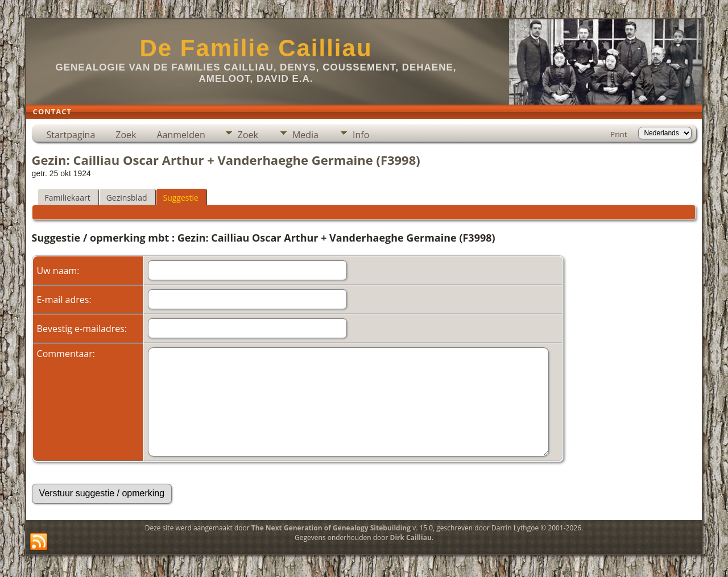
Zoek (126, 135)
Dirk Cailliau (411, 537)
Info (361, 135)
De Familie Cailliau (256, 48)
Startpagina (71, 135)
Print (619, 134)
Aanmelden (181, 135)
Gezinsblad (127, 198)
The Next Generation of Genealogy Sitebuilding (331, 528)
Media (305, 135)
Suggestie (181, 198)
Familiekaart (68, 198)
